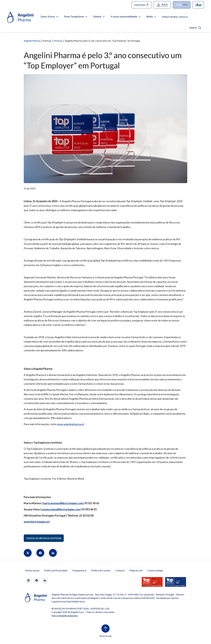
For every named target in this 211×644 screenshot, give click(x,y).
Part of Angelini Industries (65, 616)
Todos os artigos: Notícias (44, 538)
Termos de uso (32, 570)
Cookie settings (155, 570)
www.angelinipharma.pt (71, 424)
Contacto (120, 570)
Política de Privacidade (56, 570)
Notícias (58, 41)
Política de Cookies (101, 570)
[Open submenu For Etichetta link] (50, 17)
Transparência (79, 570)
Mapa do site (136, 570)
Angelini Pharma (32, 41)
